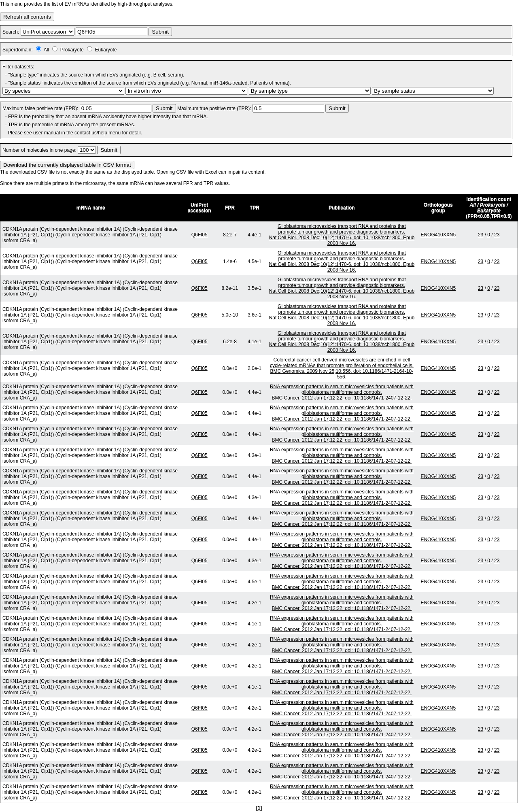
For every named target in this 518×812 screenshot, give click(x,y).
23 (481, 235)
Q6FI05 (200, 235)
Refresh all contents (27, 17)
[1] (259, 808)
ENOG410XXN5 (438, 235)
